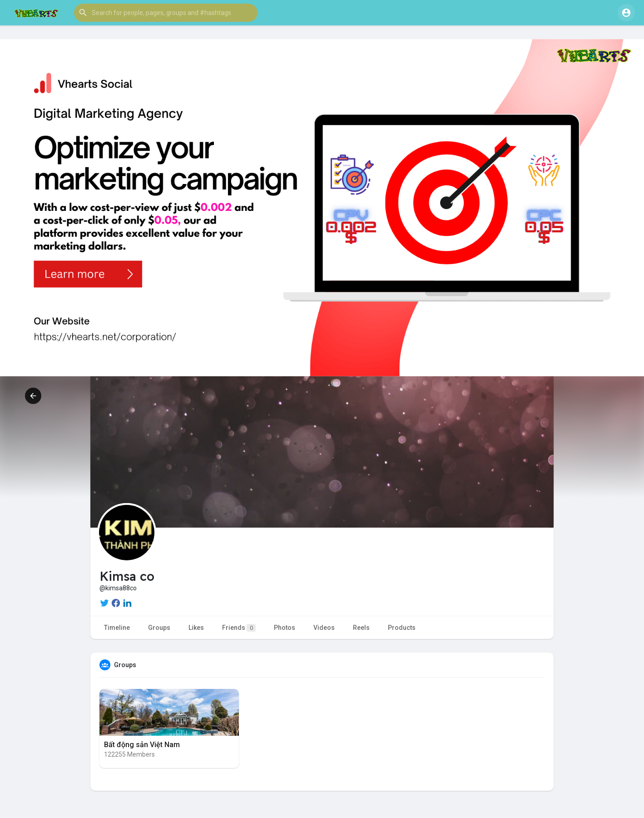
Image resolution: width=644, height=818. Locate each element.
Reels (361, 628)
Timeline (117, 628)
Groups (159, 628)
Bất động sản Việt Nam (142, 745)
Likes (196, 628)
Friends (239, 628)
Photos (285, 628)
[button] (166, 13)
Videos (324, 628)
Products (402, 628)
